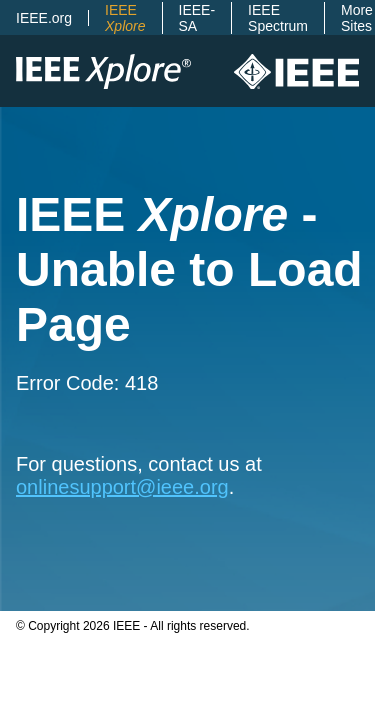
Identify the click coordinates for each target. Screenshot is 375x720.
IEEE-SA (197, 18)
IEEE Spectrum (278, 18)
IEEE (125, 18)
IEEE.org (44, 18)
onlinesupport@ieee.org (122, 487)
